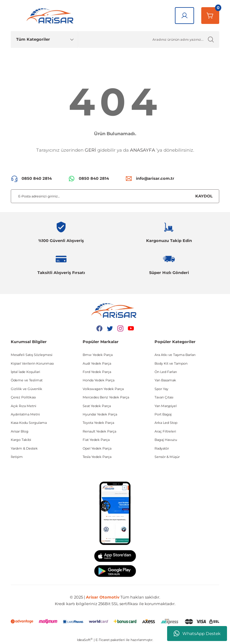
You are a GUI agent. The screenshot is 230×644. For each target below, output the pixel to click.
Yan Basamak (165, 380)
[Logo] (51, 16)
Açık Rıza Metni (24, 406)
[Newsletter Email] (115, 196)
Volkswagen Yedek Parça (103, 389)
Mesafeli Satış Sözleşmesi (32, 355)
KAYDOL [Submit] (204, 196)
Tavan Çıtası (164, 397)
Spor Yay (161, 389)
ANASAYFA (143, 150)
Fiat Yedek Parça (96, 440)
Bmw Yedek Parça (98, 355)
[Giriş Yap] (184, 16)
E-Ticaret (103, 640)
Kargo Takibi (21, 440)
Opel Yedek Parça (97, 448)
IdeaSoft (85, 640)
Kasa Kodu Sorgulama (29, 423)
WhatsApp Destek (197, 634)
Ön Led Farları (166, 372)
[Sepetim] (210, 16)
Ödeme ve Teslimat (27, 380)
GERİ (90, 150)
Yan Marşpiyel (166, 406)
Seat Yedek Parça (97, 406)
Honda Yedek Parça (99, 380)
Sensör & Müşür (167, 457)
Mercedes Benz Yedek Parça (106, 397)
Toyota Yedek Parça (98, 423)
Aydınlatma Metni (25, 414)
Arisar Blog (20, 431)
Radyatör (162, 448)
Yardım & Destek (24, 448)
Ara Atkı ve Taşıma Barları (175, 355)
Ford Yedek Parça (97, 372)
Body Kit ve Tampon (171, 363)
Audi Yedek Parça (97, 363)
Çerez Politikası (23, 397)
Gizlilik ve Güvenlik (27, 389)
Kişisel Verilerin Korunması (32, 363)
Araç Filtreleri (165, 431)
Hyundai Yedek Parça (100, 414)
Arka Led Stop (166, 423)
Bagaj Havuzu (166, 440)
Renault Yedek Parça (99, 431)
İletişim (17, 457)
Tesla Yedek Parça (97, 457)
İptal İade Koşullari (25, 372)
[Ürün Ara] (149, 39)
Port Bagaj (163, 414)
